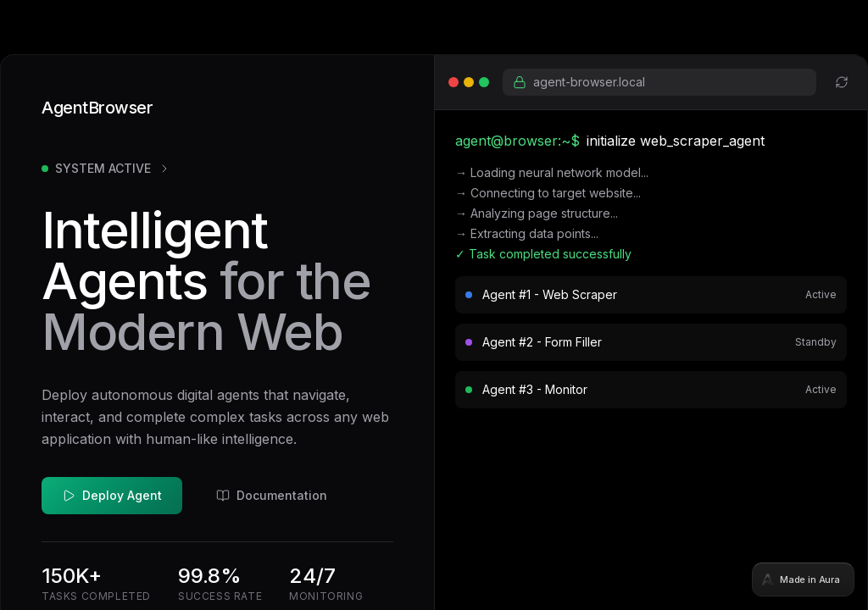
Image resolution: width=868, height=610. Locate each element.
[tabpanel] (434, 305)
